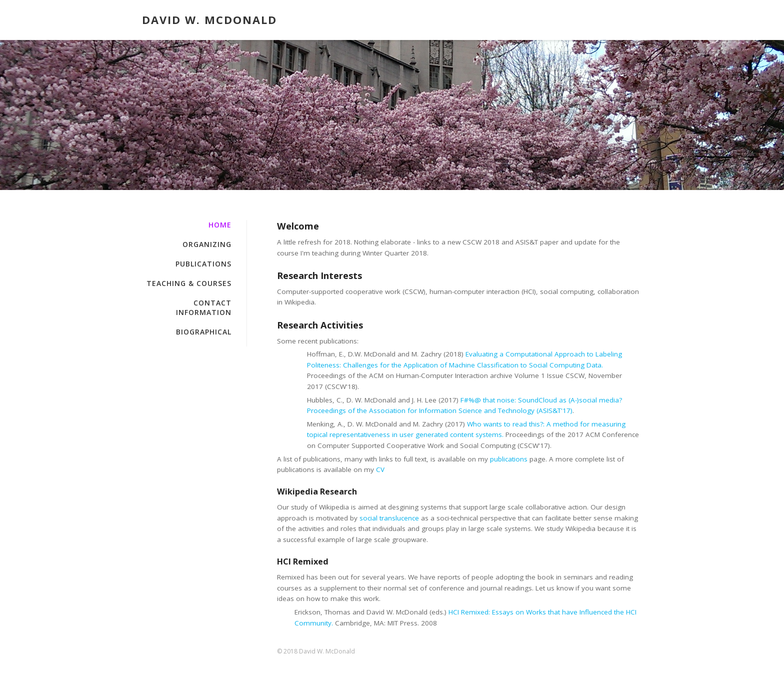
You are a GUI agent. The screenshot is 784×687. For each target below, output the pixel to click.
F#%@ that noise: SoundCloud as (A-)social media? (541, 400)
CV (380, 469)
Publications (203, 264)
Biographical (204, 332)
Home (153, 170)
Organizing (207, 244)
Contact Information (204, 307)
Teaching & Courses (189, 283)
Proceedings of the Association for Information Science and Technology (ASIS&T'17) (440, 410)
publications (509, 459)
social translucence (389, 518)
